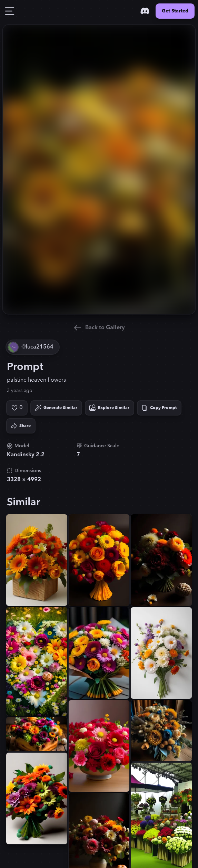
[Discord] (145, 11)
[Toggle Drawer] (10, 11)
